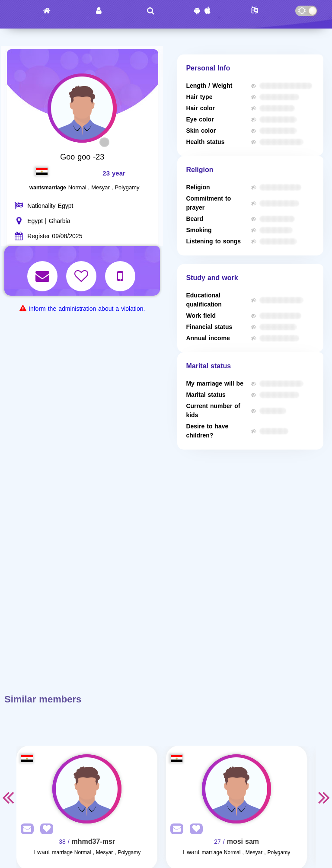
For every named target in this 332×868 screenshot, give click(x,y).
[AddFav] (45, 829)
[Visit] (87, 789)
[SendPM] (25, 829)
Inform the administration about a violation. (87, 309)
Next (324, 797)
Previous (8, 797)
